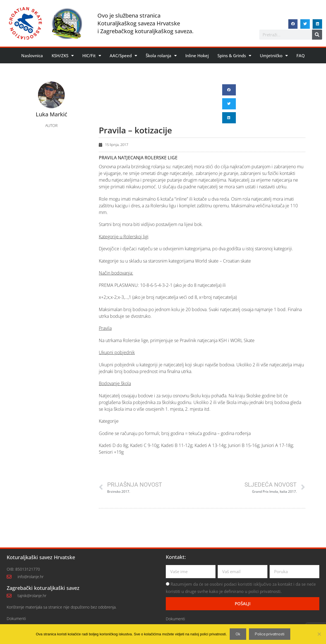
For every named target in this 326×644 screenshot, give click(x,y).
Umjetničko (274, 56)
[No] (319, 634)
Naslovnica (32, 56)
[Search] (317, 35)
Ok (238, 634)
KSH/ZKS (63, 56)
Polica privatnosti (270, 634)
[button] (293, 24)
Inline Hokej (197, 56)
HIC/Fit (92, 56)
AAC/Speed (123, 56)
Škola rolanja (161, 56)
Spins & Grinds (234, 56)
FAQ (301, 56)
